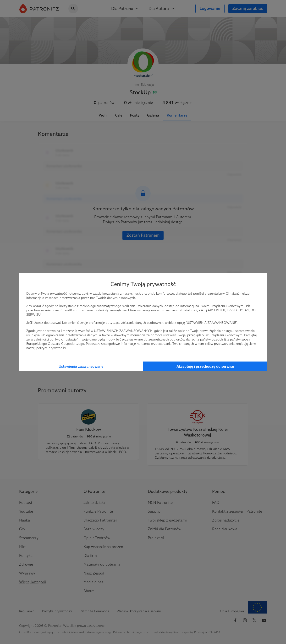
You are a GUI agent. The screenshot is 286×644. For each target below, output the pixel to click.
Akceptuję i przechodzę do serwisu (205, 366)
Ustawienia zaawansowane (81, 366)
